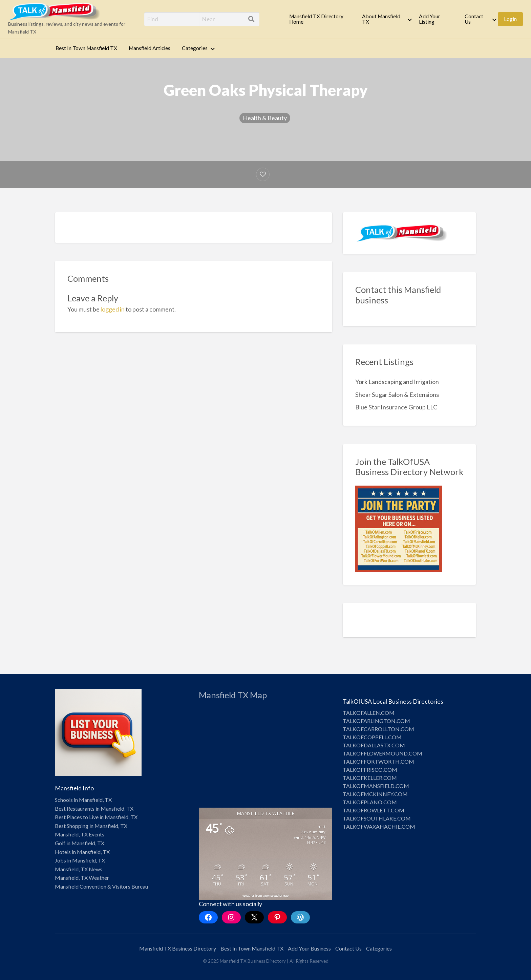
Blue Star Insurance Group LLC (396, 407)
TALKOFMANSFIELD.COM (376, 786)
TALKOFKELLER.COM (370, 778)
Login (510, 19)
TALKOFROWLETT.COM (374, 810)
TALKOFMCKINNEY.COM (375, 794)
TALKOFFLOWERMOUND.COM (383, 753)
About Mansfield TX (381, 19)
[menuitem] (320, 19)
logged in (113, 309)
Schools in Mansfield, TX (83, 800)
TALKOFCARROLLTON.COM (378, 729)
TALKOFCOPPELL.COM (372, 737)
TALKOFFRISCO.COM (370, 770)
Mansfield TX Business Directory (178, 948)
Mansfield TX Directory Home (316, 19)
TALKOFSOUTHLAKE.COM (377, 818)
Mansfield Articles (150, 48)
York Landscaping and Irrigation (397, 382)
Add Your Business (309, 948)
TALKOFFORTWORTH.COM (378, 761)
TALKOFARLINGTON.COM (376, 721)
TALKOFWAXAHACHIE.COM (379, 826)
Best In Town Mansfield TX (86, 48)
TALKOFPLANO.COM (370, 802)
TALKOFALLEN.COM (369, 713)
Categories (195, 48)
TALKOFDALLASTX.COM (374, 745)
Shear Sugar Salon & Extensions (397, 395)
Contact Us (474, 19)
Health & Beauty (265, 118)
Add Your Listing (430, 19)
